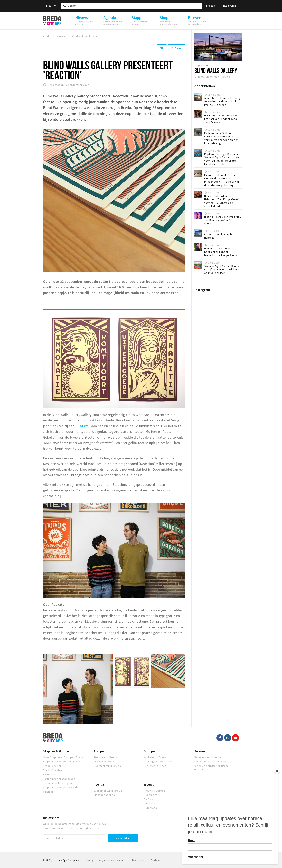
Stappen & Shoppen (57, 751)
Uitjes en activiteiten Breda (212, 766)
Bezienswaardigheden (208, 757)
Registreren (230, 6)
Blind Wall (83, 426)
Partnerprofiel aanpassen (59, 779)
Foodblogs (151, 795)
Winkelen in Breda (155, 757)
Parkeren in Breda (155, 766)
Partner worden (53, 774)
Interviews (151, 803)
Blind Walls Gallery (216, 70)
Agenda (99, 784)
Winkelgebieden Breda (158, 762)
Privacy (89, 860)
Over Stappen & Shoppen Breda (63, 757)
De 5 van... (150, 799)
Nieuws (149, 784)
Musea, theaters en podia (211, 762)
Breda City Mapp (53, 770)
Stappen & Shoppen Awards (61, 787)
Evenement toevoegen (57, 783)
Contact (48, 792)
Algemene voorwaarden (113, 860)
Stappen (99, 751)
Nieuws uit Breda (155, 791)
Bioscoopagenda (104, 795)
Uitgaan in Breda (104, 762)
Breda (51, 6)
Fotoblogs (150, 808)
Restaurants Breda (105, 757)
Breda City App (52, 766)
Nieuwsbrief (51, 818)
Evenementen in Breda (108, 791)
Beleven (200, 751)
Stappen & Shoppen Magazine (62, 762)
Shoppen (150, 751)
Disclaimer (138, 860)
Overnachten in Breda (107, 766)
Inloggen (211, 6)
